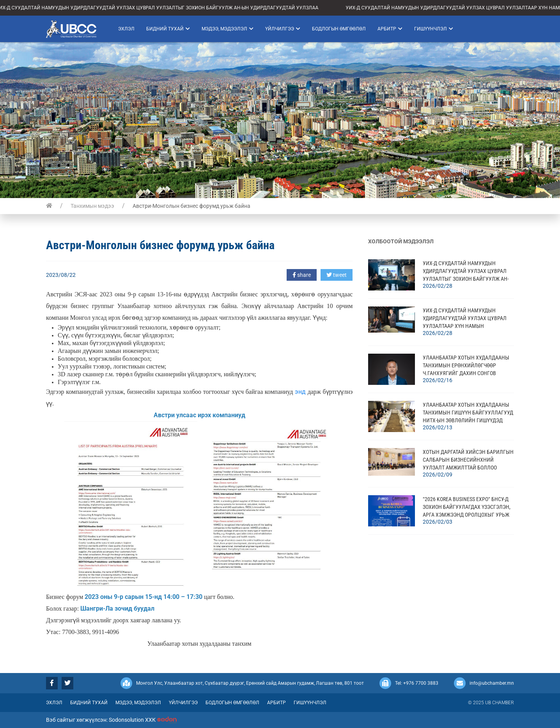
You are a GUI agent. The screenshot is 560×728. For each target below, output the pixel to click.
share (302, 275)
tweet (337, 275)
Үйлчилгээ (283, 29)
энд (300, 392)
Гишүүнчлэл (434, 29)
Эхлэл (126, 29)
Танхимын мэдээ (92, 206)
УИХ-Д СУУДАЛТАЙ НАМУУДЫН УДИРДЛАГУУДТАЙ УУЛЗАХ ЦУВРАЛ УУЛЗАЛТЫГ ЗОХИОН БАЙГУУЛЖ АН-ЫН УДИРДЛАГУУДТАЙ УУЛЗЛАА (161, 8)
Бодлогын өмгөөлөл (339, 29)
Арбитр (390, 29)
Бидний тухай (168, 29)
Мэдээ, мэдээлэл (228, 29)
